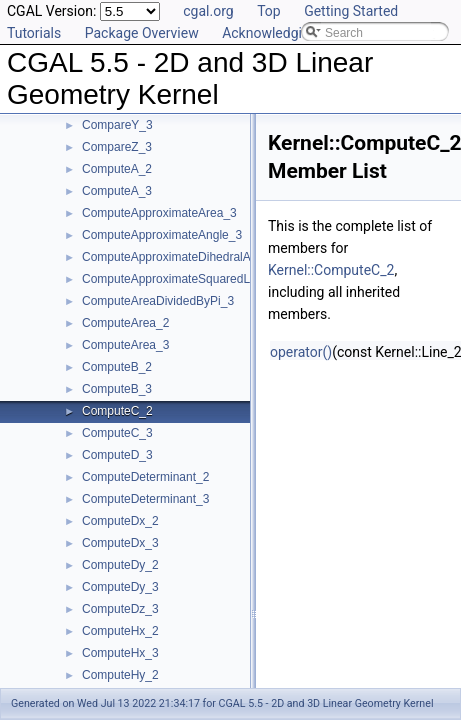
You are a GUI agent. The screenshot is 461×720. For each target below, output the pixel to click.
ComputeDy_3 (120, 587)
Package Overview (142, 33)
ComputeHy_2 (120, 675)
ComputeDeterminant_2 (145, 477)
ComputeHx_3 (120, 653)
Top (269, 11)
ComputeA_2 (117, 169)
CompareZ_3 (117, 147)
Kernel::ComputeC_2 (331, 270)
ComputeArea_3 (125, 345)
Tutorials (34, 33)
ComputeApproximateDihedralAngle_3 (184, 257)
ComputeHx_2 (120, 631)
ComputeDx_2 (120, 521)
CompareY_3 (117, 125)
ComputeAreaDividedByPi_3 (158, 301)
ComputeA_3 (117, 191)
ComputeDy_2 (120, 565)
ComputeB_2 (117, 367)
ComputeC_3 (117, 433)
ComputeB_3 (117, 389)
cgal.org (208, 11)
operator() (301, 352)
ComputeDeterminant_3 (145, 499)
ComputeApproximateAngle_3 (162, 235)
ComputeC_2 (117, 411)
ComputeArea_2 (125, 323)
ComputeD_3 (117, 455)
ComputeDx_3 (120, 543)
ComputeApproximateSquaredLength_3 (187, 279)
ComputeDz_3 (120, 609)
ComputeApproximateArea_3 (159, 213)
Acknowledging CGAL (289, 33)
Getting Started (351, 11)
